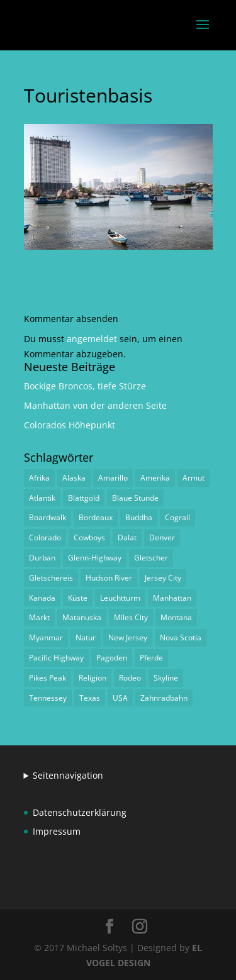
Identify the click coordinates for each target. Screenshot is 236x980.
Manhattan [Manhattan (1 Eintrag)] (172, 598)
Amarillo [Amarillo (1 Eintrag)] (113, 478)
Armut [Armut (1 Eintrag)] (194, 478)
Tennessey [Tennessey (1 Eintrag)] (48, 698)
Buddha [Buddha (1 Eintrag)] (139, 517)
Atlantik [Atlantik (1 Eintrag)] (42, 498)
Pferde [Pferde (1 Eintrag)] (151, 658)
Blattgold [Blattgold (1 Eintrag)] (84, 498)
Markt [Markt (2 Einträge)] (39, 617)
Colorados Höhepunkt (70, 425)
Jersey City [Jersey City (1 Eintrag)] (163, 578)
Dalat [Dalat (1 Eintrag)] (127, 537)
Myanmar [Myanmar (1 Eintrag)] (46, 638)
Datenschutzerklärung (80, 812)
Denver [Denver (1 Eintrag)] (162, 537)
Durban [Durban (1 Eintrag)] (42, 558)
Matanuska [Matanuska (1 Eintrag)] (82, 617)
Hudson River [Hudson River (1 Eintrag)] (109, 578)
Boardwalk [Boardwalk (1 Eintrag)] (48, 517)
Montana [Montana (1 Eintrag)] (176, 617)
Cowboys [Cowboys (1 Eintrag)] (89, 537)
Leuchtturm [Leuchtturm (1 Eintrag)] (120, 598)
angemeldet (92, 339)
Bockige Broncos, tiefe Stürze (85, 386)
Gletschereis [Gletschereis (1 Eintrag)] (51, 578)
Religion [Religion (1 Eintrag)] (93, 678)
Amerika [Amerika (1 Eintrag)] (155, 478)
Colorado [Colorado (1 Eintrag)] (45, 537)
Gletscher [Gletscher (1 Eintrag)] (151, 558)
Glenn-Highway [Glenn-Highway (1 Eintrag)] (95, 558)
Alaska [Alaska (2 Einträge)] (74, 478)
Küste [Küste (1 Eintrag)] (78, 598)
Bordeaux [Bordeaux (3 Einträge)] (96, 517)
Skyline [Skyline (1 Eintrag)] (166, 678)
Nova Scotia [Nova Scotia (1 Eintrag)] (181, 638)
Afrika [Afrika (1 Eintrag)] (39, 478)
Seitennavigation (68, 775)
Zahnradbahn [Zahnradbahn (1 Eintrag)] (164, 698)
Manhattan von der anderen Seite (95, 405)
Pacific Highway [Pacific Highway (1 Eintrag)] (56, 658)
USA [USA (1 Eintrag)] (120, 698)
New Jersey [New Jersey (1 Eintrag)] (128, 638)
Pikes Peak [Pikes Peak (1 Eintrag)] (48, 678)
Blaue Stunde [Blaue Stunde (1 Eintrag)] (135, 498)
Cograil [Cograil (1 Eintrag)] (177, 517)
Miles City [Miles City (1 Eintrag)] (131, 617)
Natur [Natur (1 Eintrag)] (86, 638)
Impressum (57, 831)
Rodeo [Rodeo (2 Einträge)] (130, 678)
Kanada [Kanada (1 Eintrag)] (42, 598)
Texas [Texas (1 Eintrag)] (90, 698)
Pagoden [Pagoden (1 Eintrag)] (112, 658)
